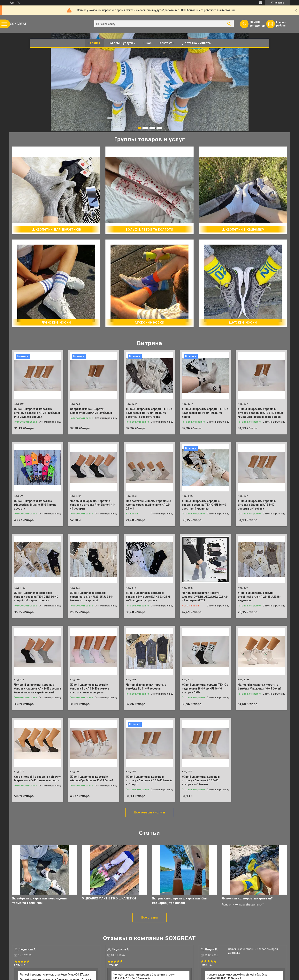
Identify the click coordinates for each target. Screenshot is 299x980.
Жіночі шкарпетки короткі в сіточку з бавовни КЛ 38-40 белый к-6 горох (149, 780)
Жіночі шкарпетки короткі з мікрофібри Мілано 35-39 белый (92, 779)
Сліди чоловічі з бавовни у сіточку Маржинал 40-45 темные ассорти (37, 779)
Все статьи (149, 917)
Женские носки (56, 322)
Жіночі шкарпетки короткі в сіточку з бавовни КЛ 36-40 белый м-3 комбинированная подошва (261, 413)
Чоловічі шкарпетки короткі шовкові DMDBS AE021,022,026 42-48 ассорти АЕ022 (205, 597)
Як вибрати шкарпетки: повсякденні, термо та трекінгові (40, 901)
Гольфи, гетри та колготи (149, 229)
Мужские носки (149, 322)
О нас (148, 43)
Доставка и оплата (196, 43)
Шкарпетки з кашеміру (243, 229)
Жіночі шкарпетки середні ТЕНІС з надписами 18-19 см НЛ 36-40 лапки (205, 413)
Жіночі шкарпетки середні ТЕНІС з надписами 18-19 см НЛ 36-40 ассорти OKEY (205, 688)
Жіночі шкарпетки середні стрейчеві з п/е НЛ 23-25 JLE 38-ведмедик (259, 597)
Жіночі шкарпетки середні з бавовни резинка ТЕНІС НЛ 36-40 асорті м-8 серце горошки (36, 597)
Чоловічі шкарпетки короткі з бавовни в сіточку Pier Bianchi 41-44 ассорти (92, 505)
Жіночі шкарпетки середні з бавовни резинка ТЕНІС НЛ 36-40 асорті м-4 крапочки (204, 505)
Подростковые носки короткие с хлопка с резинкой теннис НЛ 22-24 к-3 (148, 505)
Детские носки (243, 322)
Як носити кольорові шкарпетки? (247, 898)
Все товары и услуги (150, 812)
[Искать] (229, 24)
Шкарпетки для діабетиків (56, 229)
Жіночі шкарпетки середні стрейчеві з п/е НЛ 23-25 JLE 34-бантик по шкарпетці (91, 597)
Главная (94, 43)
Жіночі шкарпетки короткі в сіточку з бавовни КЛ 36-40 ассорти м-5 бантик (201, 780)
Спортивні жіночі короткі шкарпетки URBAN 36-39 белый (91, 411)
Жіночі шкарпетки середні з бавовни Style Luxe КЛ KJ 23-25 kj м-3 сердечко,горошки (148, 597)
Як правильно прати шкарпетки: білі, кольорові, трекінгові (180, 901)
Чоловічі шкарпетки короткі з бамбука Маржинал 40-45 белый (260, 687)
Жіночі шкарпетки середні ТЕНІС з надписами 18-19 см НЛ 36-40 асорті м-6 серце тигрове (149, 413)
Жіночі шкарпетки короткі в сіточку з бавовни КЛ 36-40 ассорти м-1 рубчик (257, 505)
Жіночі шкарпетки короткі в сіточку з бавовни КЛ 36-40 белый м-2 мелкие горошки (37, 413)
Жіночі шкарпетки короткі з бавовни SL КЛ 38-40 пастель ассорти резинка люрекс (90, 688)
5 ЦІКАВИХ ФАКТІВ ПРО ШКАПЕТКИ (109, 898)
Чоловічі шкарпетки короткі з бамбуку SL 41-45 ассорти (146, 687)
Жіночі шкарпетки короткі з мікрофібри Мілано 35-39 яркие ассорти (35, 505)
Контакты (167, 43)
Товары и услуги (120, 43)
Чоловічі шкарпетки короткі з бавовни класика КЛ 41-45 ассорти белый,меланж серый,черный (38, 688)
